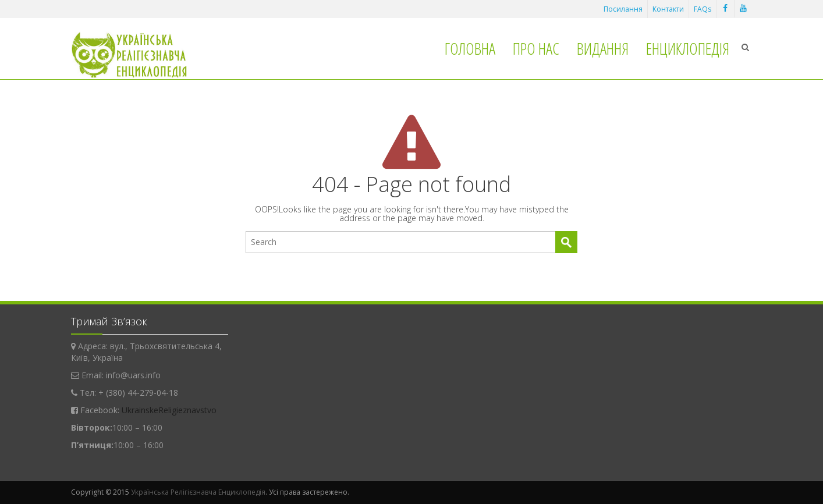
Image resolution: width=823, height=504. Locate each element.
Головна (470, 48)
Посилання (623, 9)
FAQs (703, 9)
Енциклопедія (688, 48)
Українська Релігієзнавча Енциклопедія (198, 492)
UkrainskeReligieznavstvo (169, 410)
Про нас (536, 48)
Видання (603, 48)
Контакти (668, 9)
